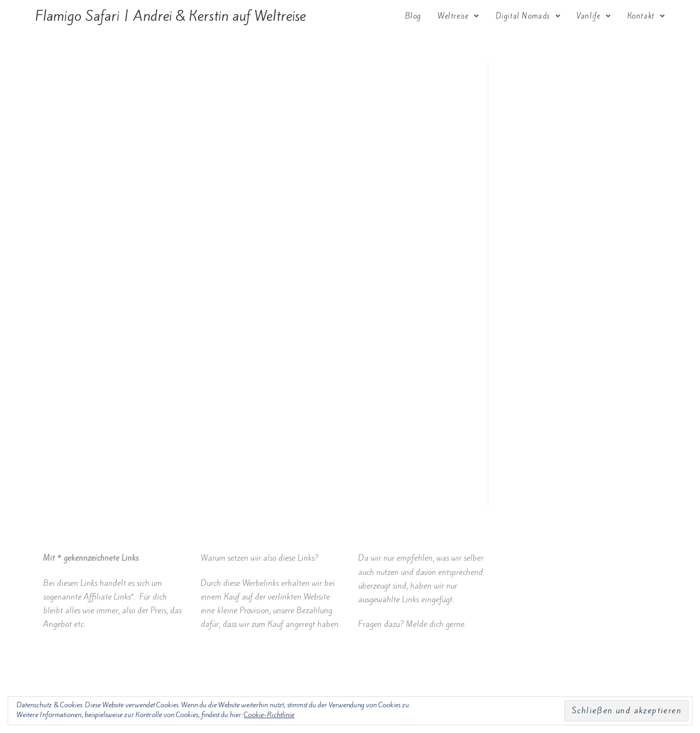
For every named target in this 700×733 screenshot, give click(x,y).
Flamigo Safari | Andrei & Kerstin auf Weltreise (170, 16)
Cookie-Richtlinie (269, 715)
